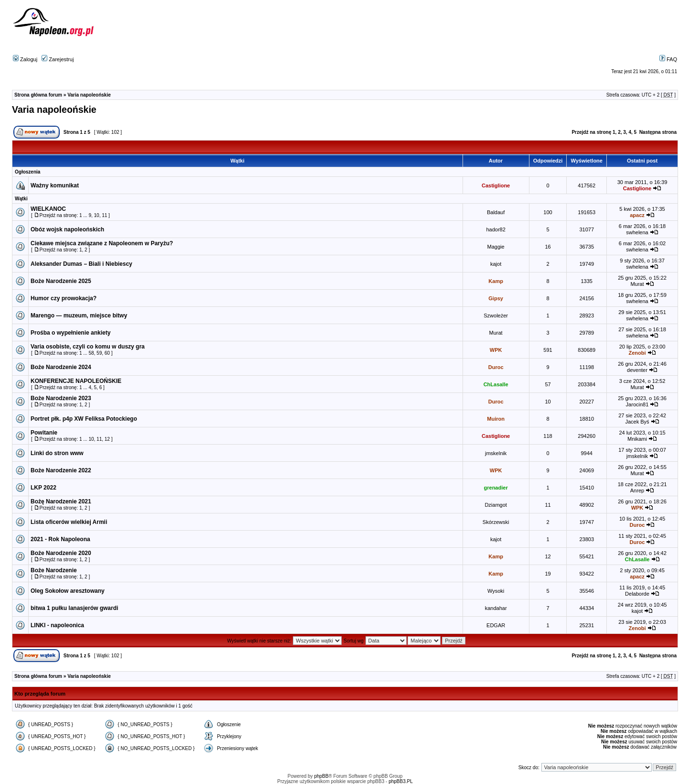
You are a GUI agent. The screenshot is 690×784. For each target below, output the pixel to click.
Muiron (496, 419)
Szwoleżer (496, 316)
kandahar (496, 608)
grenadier (496, 488)
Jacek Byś (637, 422)
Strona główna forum (38, 95)
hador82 (496, 229)
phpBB (321, 776)
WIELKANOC (48, 209)
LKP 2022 (43, 488)
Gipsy (496, 298)
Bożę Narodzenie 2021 (61, 501)
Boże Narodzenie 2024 (61, 367)
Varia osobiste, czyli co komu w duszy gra (88, 347)
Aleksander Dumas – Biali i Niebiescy (81, 264)
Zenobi (637, 353)
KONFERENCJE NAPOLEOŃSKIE (76, 381)
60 (107, 353)
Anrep (637, 490)
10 (97, 215)
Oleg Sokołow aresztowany (68, 591)
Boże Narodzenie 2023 (61, 398)
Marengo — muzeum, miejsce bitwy (79, 316)
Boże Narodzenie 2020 (61, 553)
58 (91, 353)
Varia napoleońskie (89, 95)
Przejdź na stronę (591, 132)
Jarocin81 (637, 404)
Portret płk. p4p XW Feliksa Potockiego (84, 419)
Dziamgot (496, 505)
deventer (637, 370)
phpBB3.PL (401, 781)
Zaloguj (25, 59)
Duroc (496, 367)
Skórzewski (496, 522)
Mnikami (637, 439)
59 (99, 353)
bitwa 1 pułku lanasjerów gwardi (74, 608)
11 (104, 215)
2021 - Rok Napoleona (60, 539)
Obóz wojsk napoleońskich (67, 229)
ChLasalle (496, 384)
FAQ (668, 59)
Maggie (496, 247)
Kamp (496, 281)
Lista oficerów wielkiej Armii (69, 522)
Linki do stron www (57, 453)
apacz (637, 215)
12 (107, 439)
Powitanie (44, 433)
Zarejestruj (58, 59)
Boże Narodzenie (54, 570)
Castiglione (496, 185)
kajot (496, 264)
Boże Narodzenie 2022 (61, 470)
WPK (496, 350)
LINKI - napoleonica (57, 625)
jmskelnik (496, 453)
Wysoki (496, 591)
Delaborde (637, 594)
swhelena (637, 232)
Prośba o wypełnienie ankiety (70, 333)
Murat (637, 284)
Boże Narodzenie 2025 (61, 281)
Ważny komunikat (55, 185)
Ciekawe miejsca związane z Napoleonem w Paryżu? (102, 243)
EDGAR (496, 625)
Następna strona (658, 132)
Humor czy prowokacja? (64, 298)
